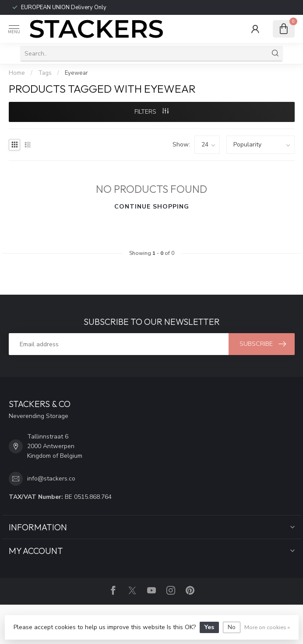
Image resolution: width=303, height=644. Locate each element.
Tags (45, 73)
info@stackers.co (51, 479)
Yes (209, 627)
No (232, 627)
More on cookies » (267, 627)
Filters (151, 112)
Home (17, 73)
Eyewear (76, 73)
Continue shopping (152, 207)
